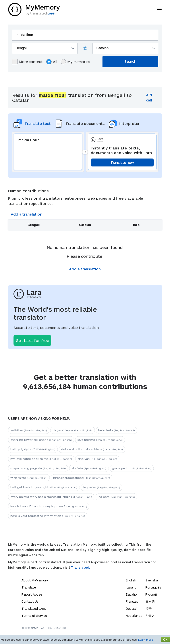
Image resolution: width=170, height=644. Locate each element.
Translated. (81, 567)
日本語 (150, 601)
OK (165, 639)
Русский (151, 594)
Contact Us (30, 601)
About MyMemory (35, 580)
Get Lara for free (32, 340)
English (131, 580)
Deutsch (132, 609)
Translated (34, 609)
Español (132, 594)
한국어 (150, 616)
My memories (75, 62)
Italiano (131, 587)
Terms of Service (34, 616)
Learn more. (146, 640)
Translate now (122, 162)
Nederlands (134, 616)
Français (132, 601)
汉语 (149, 609)
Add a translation (27, 214)
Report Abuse (32, 594)
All (52, 62)
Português (153, 587)
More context (27, 62)
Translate (29, 587)
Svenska (152, 580)
